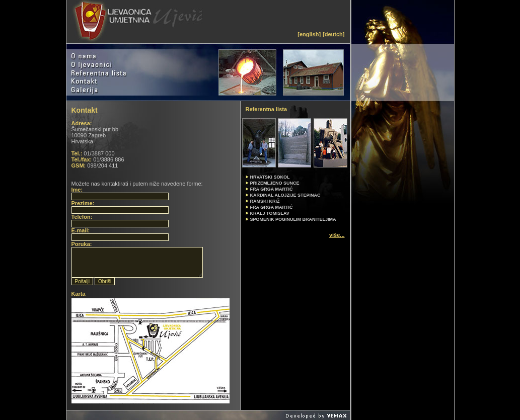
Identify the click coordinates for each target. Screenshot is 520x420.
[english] (309, 34)
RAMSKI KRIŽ (265, 201)
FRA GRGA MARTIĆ (272, 207)
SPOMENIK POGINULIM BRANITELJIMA (293, 219)
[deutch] (333, 34)
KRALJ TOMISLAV (270, 213)
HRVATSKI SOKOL (270, 177)
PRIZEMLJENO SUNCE (275, 183)
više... (337, 235)
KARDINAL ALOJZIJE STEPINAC (285, 195)
